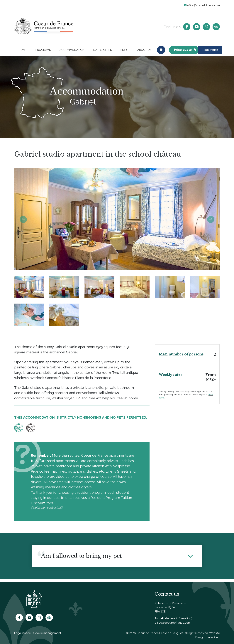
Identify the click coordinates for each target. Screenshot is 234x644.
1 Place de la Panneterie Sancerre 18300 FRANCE (170, 607)
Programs (43, 51)
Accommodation (72, 51)
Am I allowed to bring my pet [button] (81, 559)
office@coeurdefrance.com (202, 5)
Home (23, 51)
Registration (203, 51)
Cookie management (47, 633)
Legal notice (22, 633)
